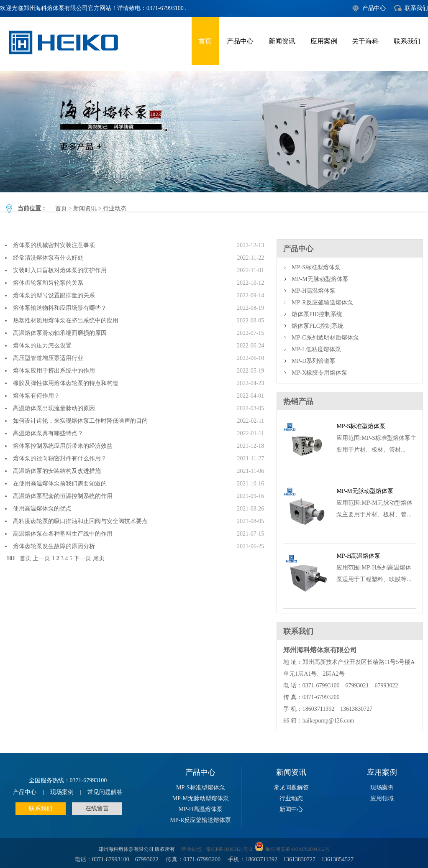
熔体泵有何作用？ (36, 396)
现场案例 (62, 792)
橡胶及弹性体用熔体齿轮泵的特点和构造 (66, 383)
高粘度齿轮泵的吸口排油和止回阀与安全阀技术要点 (80, 521)
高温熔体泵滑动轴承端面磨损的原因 (60, 333)
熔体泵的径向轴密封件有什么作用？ (60, 458)
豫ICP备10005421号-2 (229, 849)
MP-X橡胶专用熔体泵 (319, 373)
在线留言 (97, 808)
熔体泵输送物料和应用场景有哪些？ (60, 308)
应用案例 (324, 41)
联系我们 (416, 8)
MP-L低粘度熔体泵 (316, 349)
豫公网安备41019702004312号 (297, 849)
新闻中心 (291, 809)
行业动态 (214, 132)
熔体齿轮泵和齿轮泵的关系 (48, 283)
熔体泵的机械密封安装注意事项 (54, 245)
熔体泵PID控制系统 (317, 314)
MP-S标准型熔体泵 (316, 267)
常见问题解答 (105, 792)
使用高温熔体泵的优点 (42, 509)
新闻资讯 (282, 41)
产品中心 (374, 8)
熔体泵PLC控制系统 (318, 326)
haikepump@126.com (328, 721)
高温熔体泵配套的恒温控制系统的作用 (63, 496)
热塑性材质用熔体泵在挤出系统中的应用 (66, 320)
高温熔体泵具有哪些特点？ (48, 433)
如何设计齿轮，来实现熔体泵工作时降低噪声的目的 (80, 421)
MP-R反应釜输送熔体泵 (322, 303)
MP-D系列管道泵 (314, 361)
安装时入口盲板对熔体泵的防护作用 (60, 270)
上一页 (41, 558)
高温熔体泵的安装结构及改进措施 (57, 471)
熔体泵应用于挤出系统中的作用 (54, 371)
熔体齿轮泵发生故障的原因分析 (54, 546)
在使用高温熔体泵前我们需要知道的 (60, 484)
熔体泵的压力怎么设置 (42, 346)
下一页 (82, 558)
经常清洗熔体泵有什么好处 (48, 258)
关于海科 (365, 41)
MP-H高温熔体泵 (314, 291)
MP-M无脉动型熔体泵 (320, 279)
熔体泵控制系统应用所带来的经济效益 (63, 446)
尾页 (99, 558)
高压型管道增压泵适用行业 (48, 358)
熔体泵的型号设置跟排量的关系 (54, 295)
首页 (205, 41)
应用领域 (382, 798)
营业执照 (191, 849)
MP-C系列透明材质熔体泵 (325, 338)
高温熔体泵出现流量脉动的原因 (54, 408)
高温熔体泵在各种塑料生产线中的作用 (63, 534)
